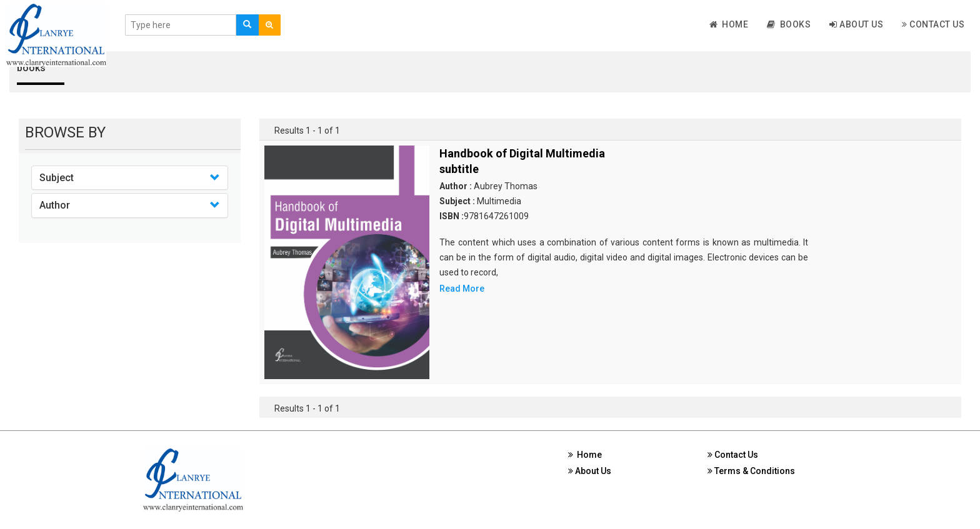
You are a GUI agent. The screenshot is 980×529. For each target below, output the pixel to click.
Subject (57, 178)
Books (789, 24)
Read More (462, 289)
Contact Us (933, 24)
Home (729, 24)
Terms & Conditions (751, 471)
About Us (856, 24)
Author (55, 205)
